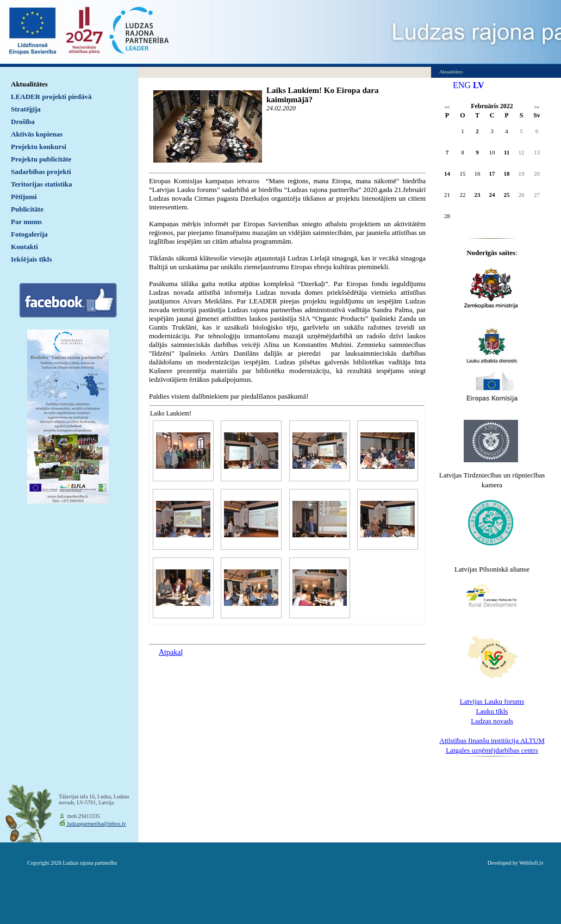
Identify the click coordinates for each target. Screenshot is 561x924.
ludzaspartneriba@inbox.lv (96, 824)
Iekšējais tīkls (31, 259)
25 (507, 195)
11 (507, 152)
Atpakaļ (171, 652)
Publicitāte (27, 209)
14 (447, 173)
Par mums (26, 222)
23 (478, 195)
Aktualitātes (29, 84)
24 (492, 195)
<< (447, 107)
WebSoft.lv (531, 863)
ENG (462, 85)
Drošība (23, 122)
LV (479, 85)
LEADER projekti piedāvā (51, 97)
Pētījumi (24, 197)
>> (537, 107)
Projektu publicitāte (41, 159)
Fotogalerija (29, 234)
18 (507, 173)
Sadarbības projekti (41, 172)
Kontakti (24, 247)
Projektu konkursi (39, 147)
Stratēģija (26, 109)
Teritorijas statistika (42, 184)
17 (492, 173)
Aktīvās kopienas (37, 134)
